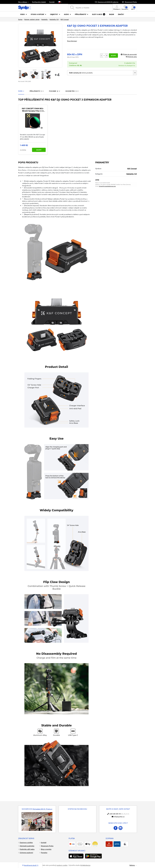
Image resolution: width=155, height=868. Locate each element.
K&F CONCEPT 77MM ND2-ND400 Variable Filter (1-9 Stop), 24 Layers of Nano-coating (33, 110)
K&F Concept (65, 19)
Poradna (44, 853)
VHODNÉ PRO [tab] (72, 91)
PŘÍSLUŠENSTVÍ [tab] (37, 91)
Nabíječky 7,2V (54, 19)
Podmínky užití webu (27, 849)
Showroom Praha (47, 846)
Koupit (113, 56)
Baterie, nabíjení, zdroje (32, 19)
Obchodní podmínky (27, 846)
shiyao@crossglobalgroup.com (107, 186)
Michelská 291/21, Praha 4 (42, 809)
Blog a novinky (46, 849)
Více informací (72, 41)
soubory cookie (62, 865)
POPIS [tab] (21, 91)
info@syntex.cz (119, 817)
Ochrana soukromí (26, 853)
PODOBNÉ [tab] (55, 91)
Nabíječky (45, 19)
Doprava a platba (26, 842)
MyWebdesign (85, 865)
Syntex (20, 19)
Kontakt (52, 2)
